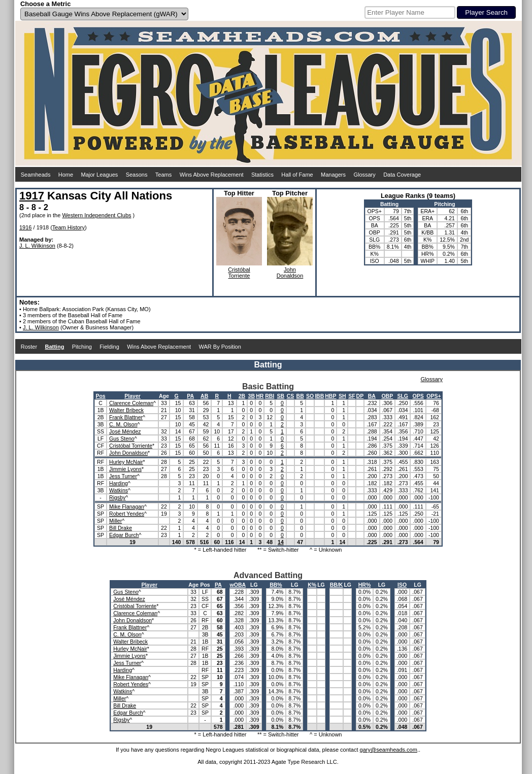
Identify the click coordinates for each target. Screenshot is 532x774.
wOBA (238, 585)
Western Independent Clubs (96, 215)
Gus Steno (122, 439)
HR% (365, 585)
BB (300, 396)
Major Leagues (100, 175)
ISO (402, 585)
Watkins (119, 490)
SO (310, 396)
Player (132, 396)
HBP (330, 396)
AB (204, 396)
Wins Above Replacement (212, 175)
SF (352, 396)
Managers (333, 175)
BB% (276, 585)
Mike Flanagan (127, 507)
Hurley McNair (126, 462)
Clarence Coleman (131, 403)
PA (190, 396)
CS (291, 396)
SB (281, 396)
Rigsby (117, 497)
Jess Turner (123, 476)
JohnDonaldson (290, 273)
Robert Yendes (127, 514)
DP (360, 396)
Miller (115, 521)
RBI (270, 396)
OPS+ (434, 396)
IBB (319, 396)
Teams (163, 175)
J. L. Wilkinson (37, 246)
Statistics (262, 175)
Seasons (137, 175)
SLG (403, 396)
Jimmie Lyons (125, 469)
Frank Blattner (126, 417)
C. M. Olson (123, 424)
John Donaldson (128, 453)
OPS (418, 396)
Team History (69, 227)
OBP (387, 396)
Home (66, 175)
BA (372, 396)
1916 (25, 227)
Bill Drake (121, 528)
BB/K (337, 585)
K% (312, 585)
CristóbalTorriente (239, 273)
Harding (119, 483)
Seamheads (36, 175)
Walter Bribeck (126, 410)
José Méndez (125, 431)
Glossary (364, 175)
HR (260, 396)
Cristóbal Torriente (131, 446)
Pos (100, 396)
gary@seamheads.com (389, 750)
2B (242, 396)
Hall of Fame (297, 175)
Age (164, 396)
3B (252, 396)
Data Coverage (402, 175)
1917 (32, 196)
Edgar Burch (124, 535)
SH (342, 396)
